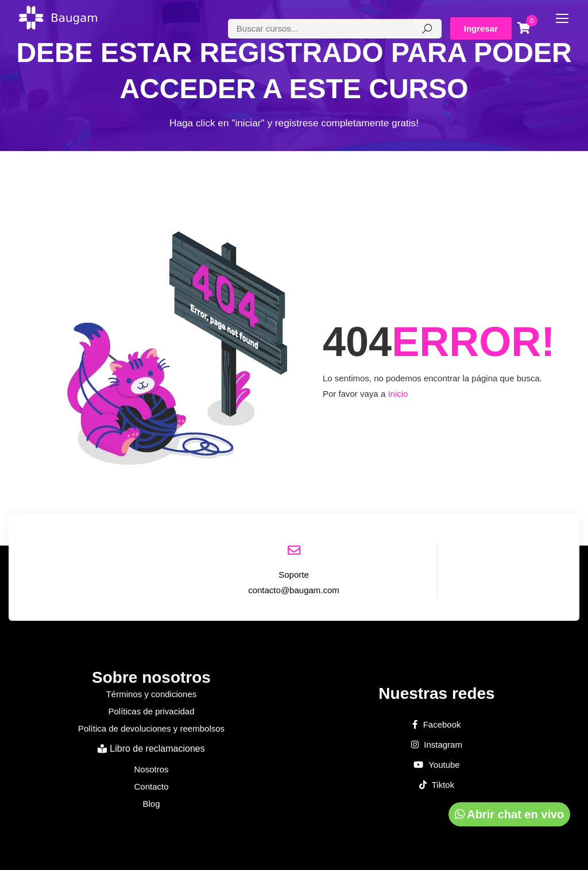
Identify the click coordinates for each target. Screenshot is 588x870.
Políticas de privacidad (151, 711)
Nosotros (151, 769)
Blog (151, 804)
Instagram (437, 745)
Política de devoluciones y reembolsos (151, 728)
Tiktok (437, 785)
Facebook (436, 725)
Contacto (151, 786)
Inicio (398, 394)
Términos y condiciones (152, 694)
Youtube (436, 765)
